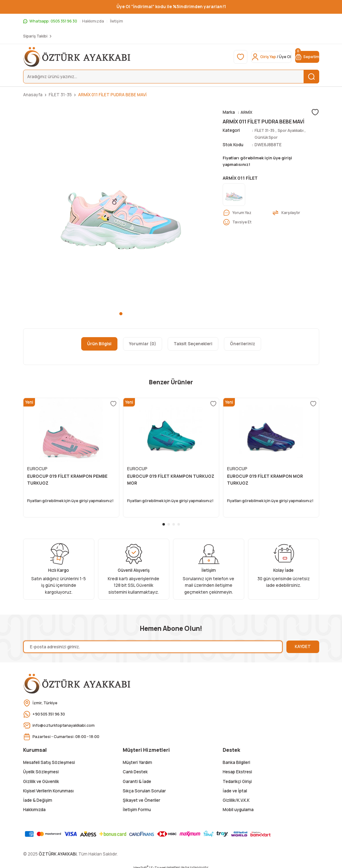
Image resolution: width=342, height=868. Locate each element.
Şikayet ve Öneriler (141, 796)
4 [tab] (179, 520)
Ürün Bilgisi (99, 344)
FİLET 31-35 (266, 130)
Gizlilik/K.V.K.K (236, 796)
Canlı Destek (135, 768)
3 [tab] (174, 520)
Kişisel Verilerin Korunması (48, 787)
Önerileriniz (243, 344)
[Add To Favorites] (315, 112)
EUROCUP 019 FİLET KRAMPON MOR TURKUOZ (265, 480)
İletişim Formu (137, 806)
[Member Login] (254, 57)
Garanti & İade (137, 777)
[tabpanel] (121, 207)
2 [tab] (169, 520)
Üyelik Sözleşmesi (41, 768)
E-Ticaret (158, 864)
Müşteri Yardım (137, 758)
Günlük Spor (267, 137)
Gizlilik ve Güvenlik (41, 777)
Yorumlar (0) (143, 344)
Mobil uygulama (238, 806)
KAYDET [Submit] (303, 642)
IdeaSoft (141, 864)
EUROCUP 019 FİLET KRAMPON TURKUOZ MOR (171, 480)
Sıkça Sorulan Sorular (144, 787)
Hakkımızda (34, 806)
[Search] (171, 77)
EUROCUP (37, 469)
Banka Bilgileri (236, 758)
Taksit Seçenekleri (193, 344)
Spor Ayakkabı (295, 130)
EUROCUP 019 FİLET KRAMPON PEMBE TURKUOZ (67, 480)
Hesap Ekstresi (237, 768)
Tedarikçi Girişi (237, 777)
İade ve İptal (235, 787)
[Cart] (302, 57)
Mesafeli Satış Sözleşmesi (49, 758)
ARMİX (247, 112)
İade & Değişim (38, 796)
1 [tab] (121, 314)
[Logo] (77, 57)
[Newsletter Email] (153, 643)
